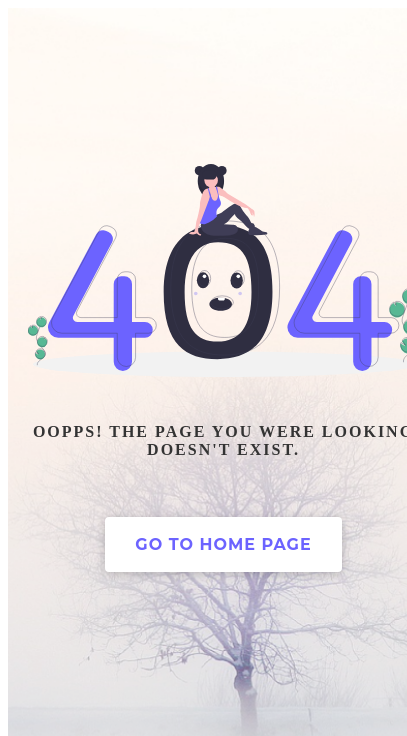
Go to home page (223, 544)
